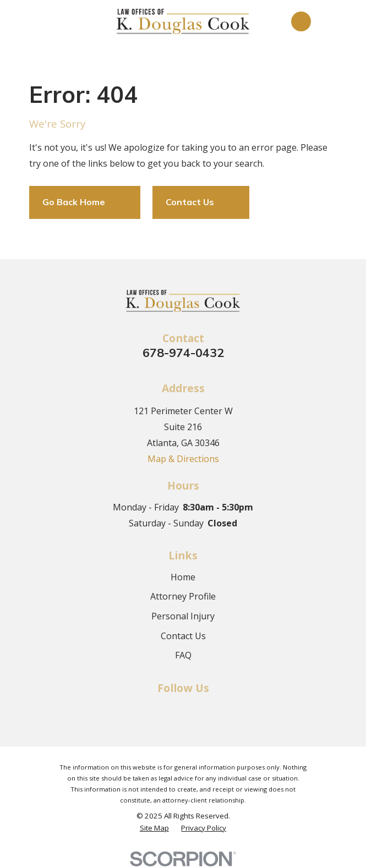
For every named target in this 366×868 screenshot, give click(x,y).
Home (183, 577)
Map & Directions (183, 459)
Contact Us (183, 636)
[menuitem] (154, 828)
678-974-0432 (183, 352)
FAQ (183, 655)
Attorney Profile (183, 596)
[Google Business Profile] (207, 709)
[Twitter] (183, 709)
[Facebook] (159, 709)
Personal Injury (183, 616)
